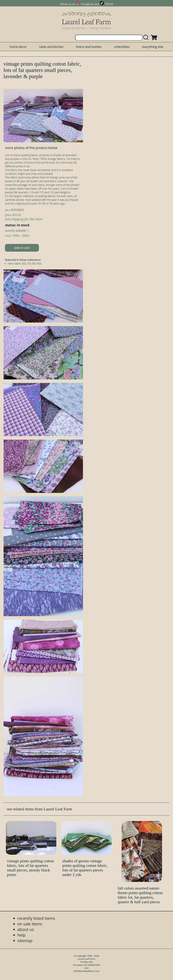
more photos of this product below (31, 148)
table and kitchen (51, 47)
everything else (153, 47)
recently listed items (36, 918)
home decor (18, 47)
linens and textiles (89, 47)
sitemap (25, 941)
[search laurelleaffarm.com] (147, 38)
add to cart (22, 248)
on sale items (30, 924)
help (21, 935)
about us (26, 929)
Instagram (87, 4)
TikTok (109, 4)
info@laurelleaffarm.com (86, 971)
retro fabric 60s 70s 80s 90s (25, 264)
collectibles (122, 47)
